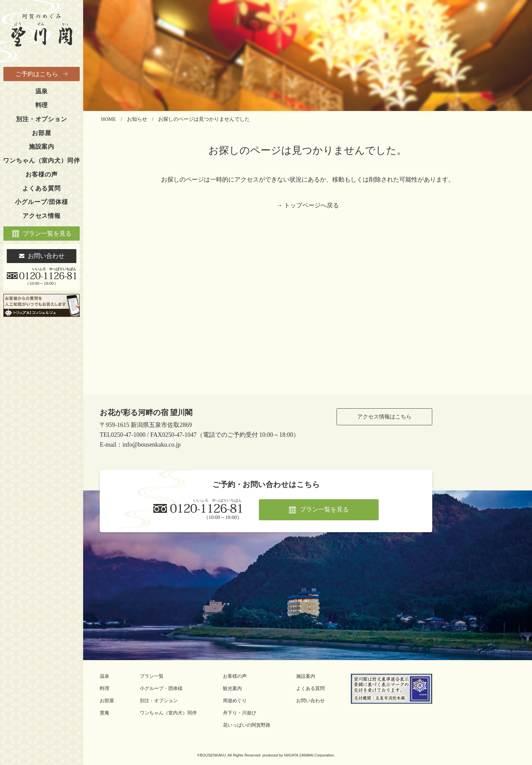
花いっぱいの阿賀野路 (247, 725)
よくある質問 (42, 188)
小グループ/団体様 (42, 202)
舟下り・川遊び (240, 713)
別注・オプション (42, 119)
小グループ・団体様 (161, 688)
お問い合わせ (46, 256)
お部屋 (42, 133)
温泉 (42, 91)
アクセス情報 (42, 216)
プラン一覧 (152, 676)
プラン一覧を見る (47, 234)
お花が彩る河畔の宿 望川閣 (146, 413)
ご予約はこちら (37, 74)
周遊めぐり (235, 701)
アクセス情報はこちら (384, 417)
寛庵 (104, 713)
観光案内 (232, 688)
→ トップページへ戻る (308, 205)
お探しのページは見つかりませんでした (204, 119)
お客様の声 (41, 174)
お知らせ (137, 119)
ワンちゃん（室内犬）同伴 (41, 161)
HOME (109, 119)
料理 (42, 105)
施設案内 (42, 147)
